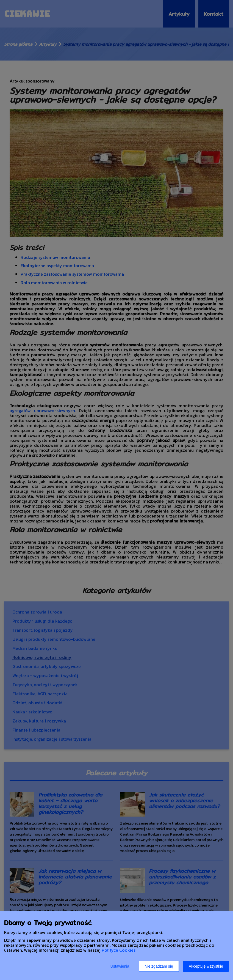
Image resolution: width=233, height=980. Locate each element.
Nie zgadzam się (159, 966)
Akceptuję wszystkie (206, 966)
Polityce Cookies (119, 950)
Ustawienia (120, 966)
